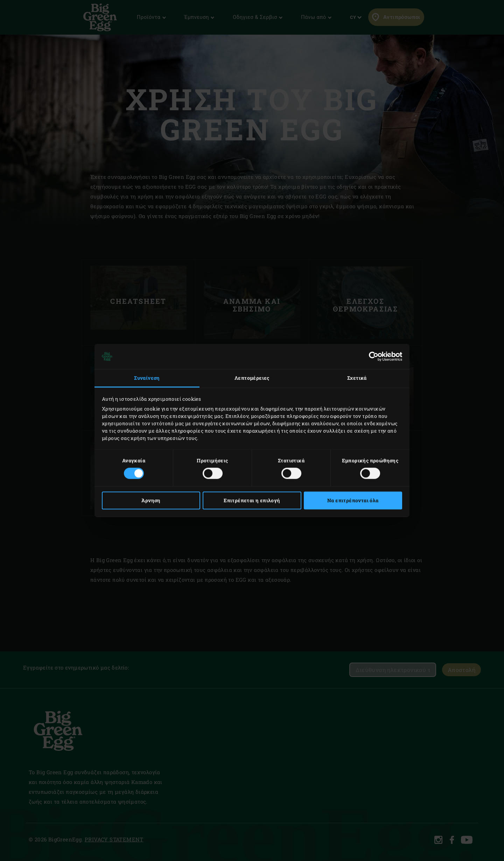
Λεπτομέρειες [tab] (252, 378)
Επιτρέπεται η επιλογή (252, 501)
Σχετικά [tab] (357, 378)
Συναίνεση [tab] (147, 378)
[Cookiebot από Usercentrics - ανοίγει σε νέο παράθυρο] (372, 356)
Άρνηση (151, 501)
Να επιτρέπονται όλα (353, 501)
